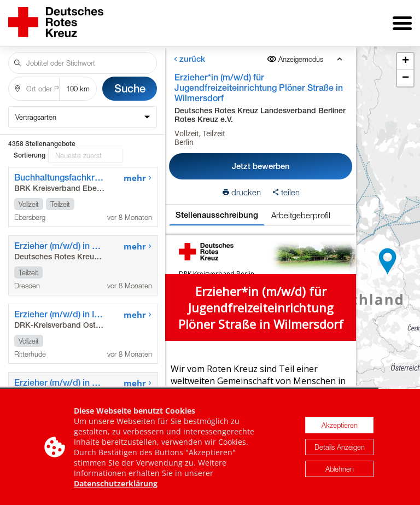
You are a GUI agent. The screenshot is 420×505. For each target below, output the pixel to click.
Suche (130, 88)
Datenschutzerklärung (116, 485)
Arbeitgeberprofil (301, 215)
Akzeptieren (340, 427)
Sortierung (30, 155)
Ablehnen (340, 471)
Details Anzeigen (340, 449)
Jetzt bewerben (261, 166)
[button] (388, 262)
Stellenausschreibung (217, 215)
